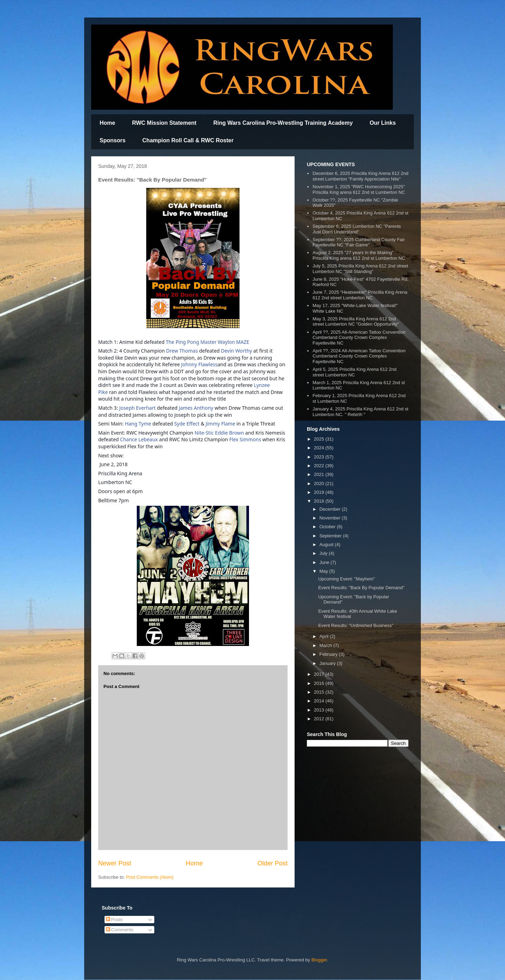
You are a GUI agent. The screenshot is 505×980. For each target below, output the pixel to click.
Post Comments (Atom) (150, 877)
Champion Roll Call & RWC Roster (188, 140)
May (324, 571)
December (331, 509)
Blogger (319, 960)
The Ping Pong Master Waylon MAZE (208, 342)
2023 (320, 457)
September (331, 536)
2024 (320, 448)
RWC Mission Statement (164, 123)
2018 (320, 501)
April (325, 636)
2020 (320, 484)
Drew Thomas (182, 351)
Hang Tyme (138, 424)
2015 (320, 692)
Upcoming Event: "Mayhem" (346, 579)
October (328, 527)
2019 (320, 492)
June (325, 562)
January (328, 663)
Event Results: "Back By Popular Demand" (361, 588)
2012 (320, 719)
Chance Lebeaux (139, 439)
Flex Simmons (245, 439)
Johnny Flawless (200, 364)
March (326, 645)
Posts (114, 920)
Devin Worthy (237, 351)
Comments (120, 930)
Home (107, 123)
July (324, 553)
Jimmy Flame (220, 424)
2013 (320, 710)
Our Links (383, 123)
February (329, 654)
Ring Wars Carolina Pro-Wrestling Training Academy (283, 123)
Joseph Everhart (137, 408)
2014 (320, 701)
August (327, 545)
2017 (320, 674)
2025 (320, 439)
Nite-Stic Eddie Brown (219, 433)
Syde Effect (187, 424)
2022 (320, 466)
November (331, 518)
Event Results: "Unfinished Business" (356, 625)
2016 (320, 683)
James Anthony (196, 408)
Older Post (272, 863)
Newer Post (115, 863)
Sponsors (113, 140)
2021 (320, 474)
